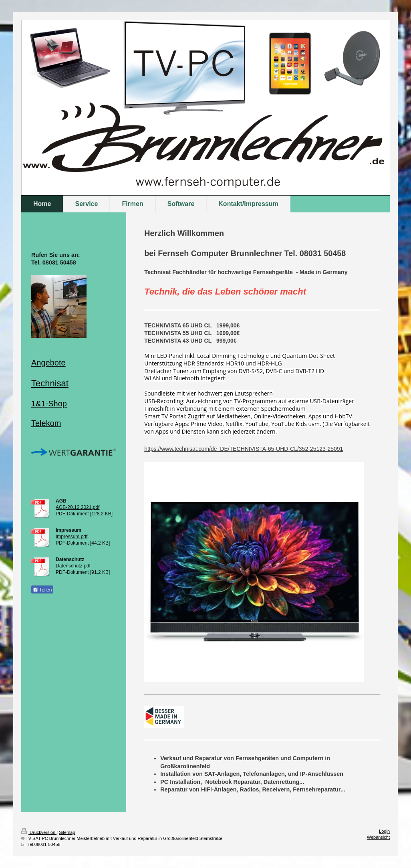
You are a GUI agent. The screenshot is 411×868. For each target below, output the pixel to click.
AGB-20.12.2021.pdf (78, 507)
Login (384, 831)
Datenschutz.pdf (73, 566)
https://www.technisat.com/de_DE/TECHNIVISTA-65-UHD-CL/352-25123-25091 (244, 449)
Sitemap (67, 832)
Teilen (42, 590)
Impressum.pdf (72, 537)
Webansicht (378, 837)
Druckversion (39, 832)
